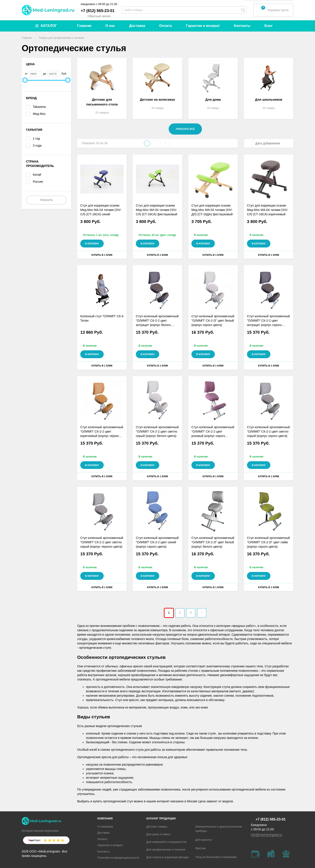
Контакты (242, 26)
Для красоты (204, 840)
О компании (105, 827)
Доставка (137, 26)
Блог (269, 26)
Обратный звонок (99, 16)
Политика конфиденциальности (118, 858)
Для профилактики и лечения (166, 850)
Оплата (166, 26)
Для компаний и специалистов (166, 842)
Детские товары (157, 827)
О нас (110, 26)
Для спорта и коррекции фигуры (168, 857)
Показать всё (185, 129)
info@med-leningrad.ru (267, 835)
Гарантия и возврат (203, 26)
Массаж (200, 848)
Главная (84, 26)
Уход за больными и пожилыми (216, 857)
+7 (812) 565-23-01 (98, 11)
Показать (46, 200)
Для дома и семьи (158, 834)
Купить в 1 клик (102, 255)
